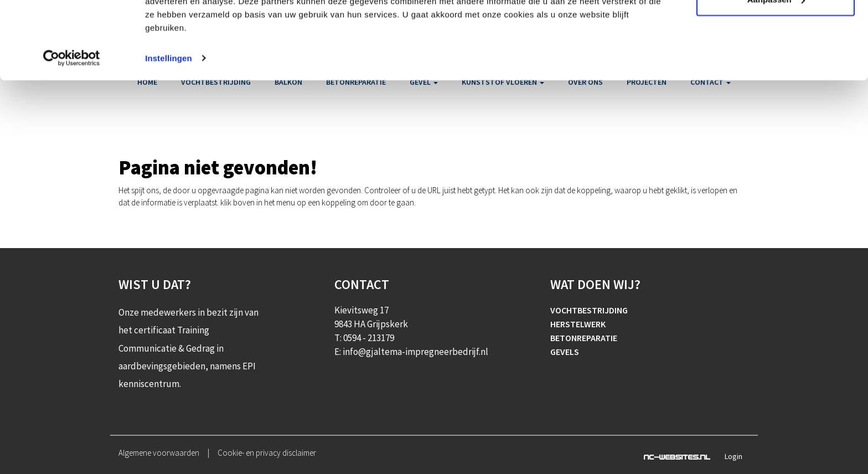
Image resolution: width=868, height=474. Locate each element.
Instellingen (169, 124)
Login (733, 456)
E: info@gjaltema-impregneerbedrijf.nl (411, 352)
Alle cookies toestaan (775, 29)
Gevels (565, 352)
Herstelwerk (578, 324)
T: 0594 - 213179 (364, 338)
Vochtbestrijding (589, 310)
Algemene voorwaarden (159, 453)
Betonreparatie (584, 338)
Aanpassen (776, 66)
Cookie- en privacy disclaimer (267, 453)
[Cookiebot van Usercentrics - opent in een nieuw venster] (72, 124)
